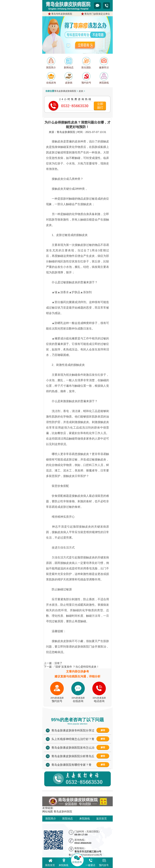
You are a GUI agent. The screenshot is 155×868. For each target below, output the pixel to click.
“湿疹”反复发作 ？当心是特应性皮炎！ (77, 667)
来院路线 (85, 819)
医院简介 (51, 819)
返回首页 (101, 819)
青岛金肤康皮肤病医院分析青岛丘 (73, 756)
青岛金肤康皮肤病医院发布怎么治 (73, 748)
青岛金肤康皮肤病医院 (65, 91)
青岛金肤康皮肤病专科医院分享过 (73, 730)
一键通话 (90, 862)
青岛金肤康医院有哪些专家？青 (71, 765)
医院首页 (50, 862)
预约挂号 (104, 862)
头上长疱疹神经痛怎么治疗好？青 (73, 739)
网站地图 (48, 811)
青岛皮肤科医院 (63, 811)
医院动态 (68, 819)
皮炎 (81, 91)
